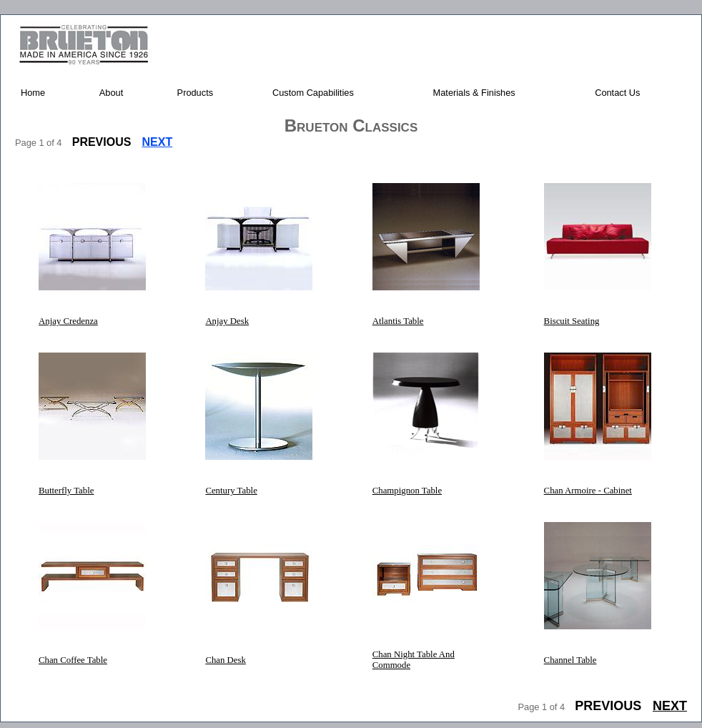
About (111, 93)
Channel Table (570, 660)
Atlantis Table (398, 321)
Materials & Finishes (474, 93)
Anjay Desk (227, 321)
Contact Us (617, 93)
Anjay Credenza (68, 321)
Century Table (231, 491)
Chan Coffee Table (73, 660)
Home (33, 93)
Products (196, 93)
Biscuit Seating (572, 321)
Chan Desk (226, 660)
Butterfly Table (66, 491)
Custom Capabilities (313, 93)
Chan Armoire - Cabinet (588, 491)
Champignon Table (407, 491)
